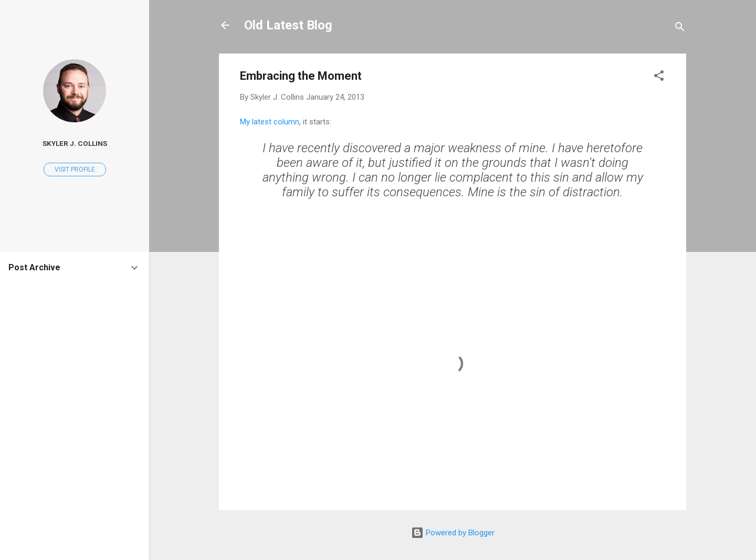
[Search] (680, 29)
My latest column (270, 122)
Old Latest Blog (288, 25)
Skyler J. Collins (75, 143)
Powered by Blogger (453, 533)
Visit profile (75, 170)
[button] (659, 77)
